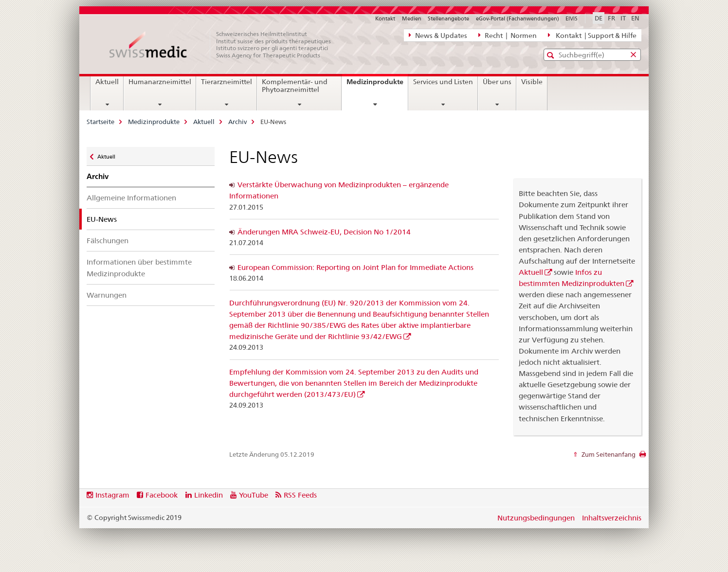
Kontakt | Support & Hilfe (592, 35)
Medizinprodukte (377, 85)
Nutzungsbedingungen (536, 518)
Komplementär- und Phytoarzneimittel (295, 86)
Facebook (162, 495)
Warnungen (107, 295)
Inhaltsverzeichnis (612, 518)
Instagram (112, 495)
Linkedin (209, 495)
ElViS (572, 18)
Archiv (237, 122)
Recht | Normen (508, 35)
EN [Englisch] (635, 18)
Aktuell (107, 82)
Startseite (100, 122)
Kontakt (385, 18)
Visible (532, 82)
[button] (552, 55)
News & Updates (438, 35)
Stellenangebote (448, 18)
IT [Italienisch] (623, 18)
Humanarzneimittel (160, 82)
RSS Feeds (300, 495)
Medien (412, 18)
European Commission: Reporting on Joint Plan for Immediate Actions (355, 267)
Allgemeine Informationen (131, 198)
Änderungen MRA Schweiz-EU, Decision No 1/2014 (324, 232)
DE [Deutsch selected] (599, 18)
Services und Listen (443, 82)
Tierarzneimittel (227, 82)
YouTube (254, 495)
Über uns (497, 82)
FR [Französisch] (611, 18)
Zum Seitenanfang (608, 454)
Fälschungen (108, 241)
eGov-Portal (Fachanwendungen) (518, 18)
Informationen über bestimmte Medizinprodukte (139, 268)
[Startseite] (225, 45)
